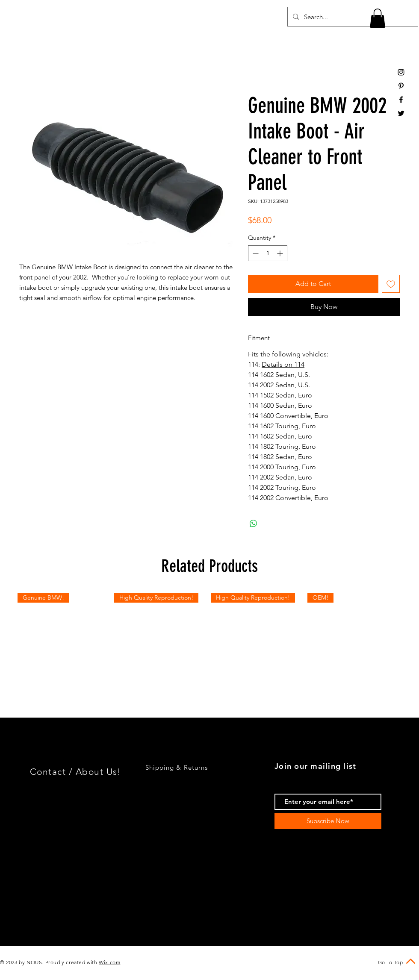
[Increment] (281, 253)
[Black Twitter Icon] (401, 113)
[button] (378, 18)
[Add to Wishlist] (391, 284)
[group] (209, 640)
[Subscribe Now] (328, 821)
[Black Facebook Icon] (401, 100)
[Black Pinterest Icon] (401, 86)
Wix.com (109, 962)
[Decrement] (255, 253)
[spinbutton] (268, 253)
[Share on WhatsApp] (254, 524)
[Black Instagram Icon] (401, 72)
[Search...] (352, 17)
